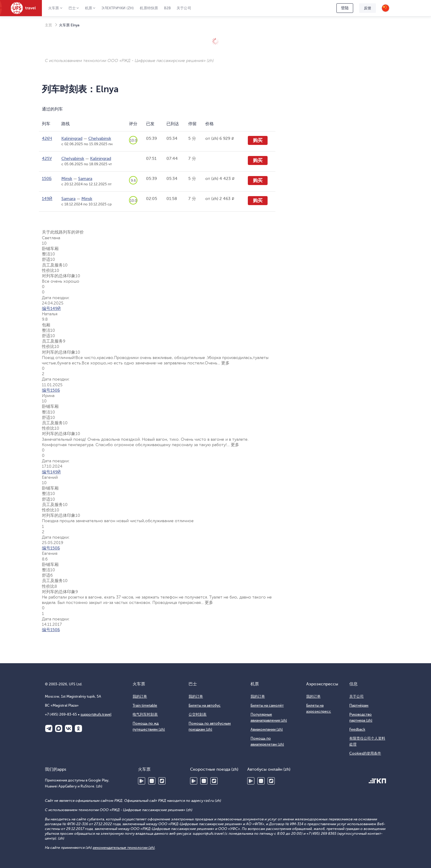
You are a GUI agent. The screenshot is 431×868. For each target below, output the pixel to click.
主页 (48, 25)
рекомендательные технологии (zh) (124, 848)
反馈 (368, 8)
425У (47, 159)
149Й (47, 199)
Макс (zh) (59, 728)
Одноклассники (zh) (78, 728)
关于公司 (184, 8)
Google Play (142, 781)
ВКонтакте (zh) (69, 728)
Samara (85, 179)
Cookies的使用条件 (365, 753)
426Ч (47, 138)
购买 (258, 140)
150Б (47, 179)
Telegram (49, 728)
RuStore (162, 781)
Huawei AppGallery (152, 781)
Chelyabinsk (100, 138)
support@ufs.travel (96, 714)
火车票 (54, 8)
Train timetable (145, 705)
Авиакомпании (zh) (267, 729)
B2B (167, 8)
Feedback (357, 729)
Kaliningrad (72, 138)
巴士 (72, 8)
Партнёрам (359, 705)
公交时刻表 (198, 714)
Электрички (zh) (118, 8)
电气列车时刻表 (145, 714)
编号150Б (51, 390)
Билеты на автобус (205, 705)
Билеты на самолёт (267, 705)
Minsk (67, 179)
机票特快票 (149, 8)
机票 (89, 8)
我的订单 (140, 696)
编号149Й (51, 309)
